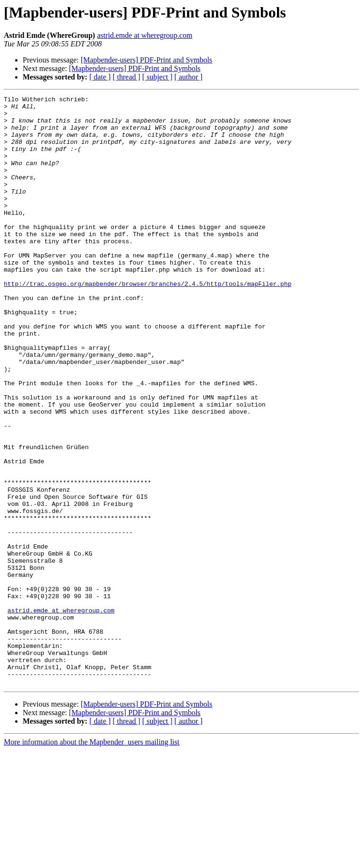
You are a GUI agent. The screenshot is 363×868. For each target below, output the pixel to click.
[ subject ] (157, 77)
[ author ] (189, 77)
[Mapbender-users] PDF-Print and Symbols (147, 60)
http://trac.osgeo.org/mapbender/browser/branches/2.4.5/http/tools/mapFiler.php (147, 322)
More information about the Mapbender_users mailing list (91, 860)
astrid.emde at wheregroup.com (145, 35)
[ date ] (100, 77)
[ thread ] (126, 77)
